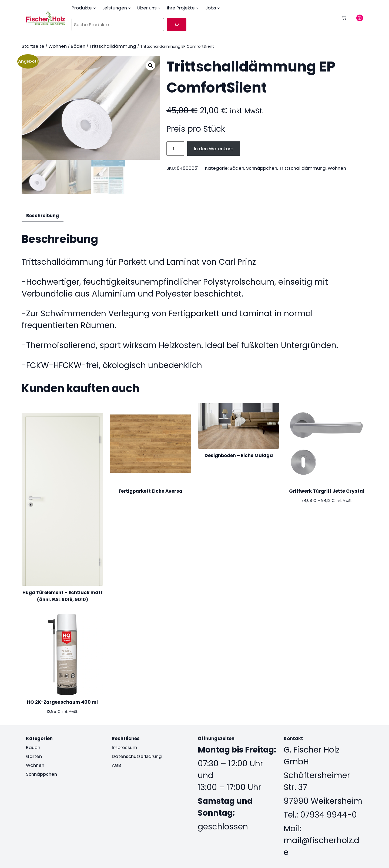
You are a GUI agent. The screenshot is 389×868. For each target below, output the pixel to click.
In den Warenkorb (214, 149)
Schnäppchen (262, 168)
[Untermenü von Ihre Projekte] (197, 8)
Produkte (82, 8)
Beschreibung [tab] (43, 216)
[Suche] (177, 25)
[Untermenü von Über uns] (159, 8)
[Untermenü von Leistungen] (129, 8)
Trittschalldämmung (113, 46)
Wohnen (58, 46)
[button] (150, 66)
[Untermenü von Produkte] (95, 8)
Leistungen (115, 8)
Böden (78, 46)
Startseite (33, 46)
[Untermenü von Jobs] (219, 8)
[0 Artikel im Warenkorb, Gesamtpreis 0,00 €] (344, 18)
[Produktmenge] (175, 148)
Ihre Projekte (181, 8)
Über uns (147, 8)
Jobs (211, 8)
